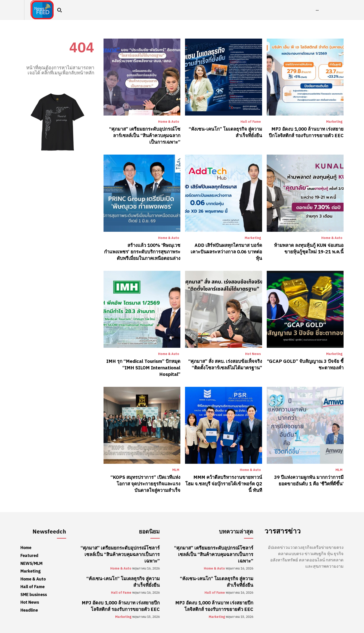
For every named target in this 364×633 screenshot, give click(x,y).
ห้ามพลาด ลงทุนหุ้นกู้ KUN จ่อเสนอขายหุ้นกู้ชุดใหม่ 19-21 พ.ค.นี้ (309, 249)
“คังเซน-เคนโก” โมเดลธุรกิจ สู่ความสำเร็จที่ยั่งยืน (225, 132)
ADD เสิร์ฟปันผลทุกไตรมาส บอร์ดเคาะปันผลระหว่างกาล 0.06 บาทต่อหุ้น (226, 252)
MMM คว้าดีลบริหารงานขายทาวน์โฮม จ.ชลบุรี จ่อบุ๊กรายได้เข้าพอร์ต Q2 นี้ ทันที (224, 484)
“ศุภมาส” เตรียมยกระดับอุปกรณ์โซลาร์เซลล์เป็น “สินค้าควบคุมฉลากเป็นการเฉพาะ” (145, 136)
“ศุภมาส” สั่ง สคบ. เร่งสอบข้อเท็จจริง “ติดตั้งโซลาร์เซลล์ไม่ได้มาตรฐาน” (225, 365)
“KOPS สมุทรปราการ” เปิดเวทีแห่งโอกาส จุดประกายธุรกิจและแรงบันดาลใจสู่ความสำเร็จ (145, 484)
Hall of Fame (251, 122)
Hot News (253, 354)
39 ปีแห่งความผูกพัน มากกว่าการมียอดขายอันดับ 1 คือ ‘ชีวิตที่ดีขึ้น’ (309, 481)
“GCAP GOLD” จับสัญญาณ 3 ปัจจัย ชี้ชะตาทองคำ (305, 365)
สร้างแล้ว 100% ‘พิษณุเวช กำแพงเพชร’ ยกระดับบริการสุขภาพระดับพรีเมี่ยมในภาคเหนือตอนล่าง (142, 252)
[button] (59, 10)
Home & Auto (169, 122)
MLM (176, 470)
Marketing (334, 122)
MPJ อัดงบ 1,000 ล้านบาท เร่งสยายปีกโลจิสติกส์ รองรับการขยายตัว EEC (306, 132)
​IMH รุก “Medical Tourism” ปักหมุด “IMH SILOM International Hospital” (143, 368)
